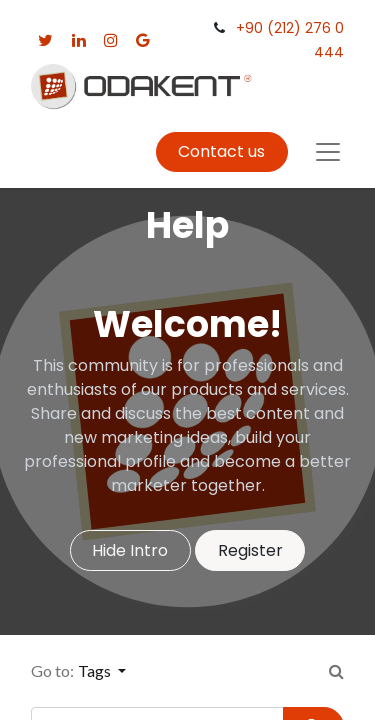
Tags (96, 670)
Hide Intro (130, 550)
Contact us (221, 151)
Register (250, 550)
